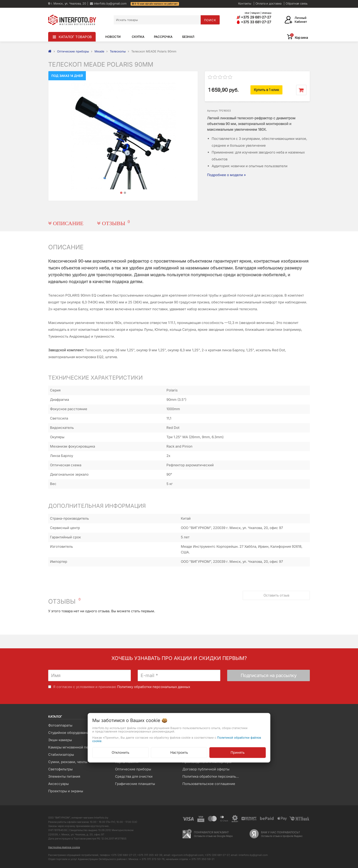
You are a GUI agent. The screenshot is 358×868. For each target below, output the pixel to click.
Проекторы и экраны (66, 791)
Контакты (245, 3)
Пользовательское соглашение (209, 784)
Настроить (179, 752)
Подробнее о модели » (226, 175)
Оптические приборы (133, 769)
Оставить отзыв (276, 595)
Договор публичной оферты (206, 769)
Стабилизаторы (61, 755)
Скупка (138, 37)
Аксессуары (58, 784)
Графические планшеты (135, 784)
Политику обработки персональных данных (154, 687)
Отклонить (120, 752)
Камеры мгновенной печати (72, 747)
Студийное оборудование (70, 733)
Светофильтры (60, 769)
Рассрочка (163, 37)
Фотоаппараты (60, 725)
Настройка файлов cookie (64, 847)
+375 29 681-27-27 (254, 17)
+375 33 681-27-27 (254, 22)
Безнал (188, 37)
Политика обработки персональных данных (212, 776)
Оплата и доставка (269, 3)
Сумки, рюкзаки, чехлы (68, 762)
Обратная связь (297, 3)
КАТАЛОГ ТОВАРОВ (75, 37)
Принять (238, 752)
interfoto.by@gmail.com (108, 3)
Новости (113, 37)
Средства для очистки (134, 776)
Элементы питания (64, 776)
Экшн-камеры (60, 740)
